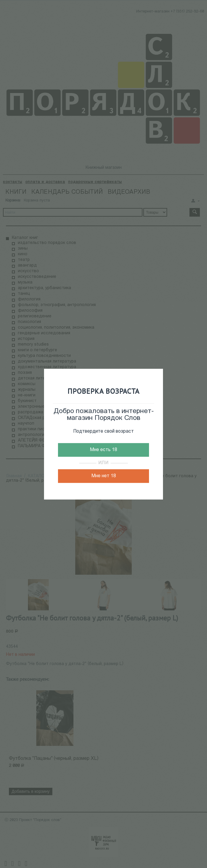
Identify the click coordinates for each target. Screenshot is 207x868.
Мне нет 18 (104, 476)
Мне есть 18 (103, 450)
